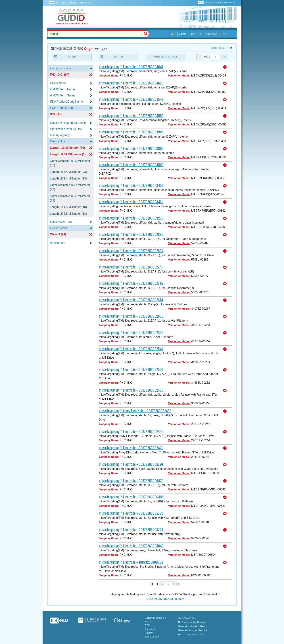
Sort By (119, 57)
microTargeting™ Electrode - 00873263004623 (131, 83)
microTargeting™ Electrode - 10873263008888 (131, 562)
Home (173, 34)
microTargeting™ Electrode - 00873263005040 (131, 546)
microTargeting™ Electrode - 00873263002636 (131, 316)
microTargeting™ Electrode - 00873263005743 (131, 530)
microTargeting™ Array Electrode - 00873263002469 (135, 411)
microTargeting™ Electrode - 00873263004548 (131, 100)
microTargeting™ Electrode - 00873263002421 (131, 448)
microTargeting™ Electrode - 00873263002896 (131, 235)
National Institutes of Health (193, 626)
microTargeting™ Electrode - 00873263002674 (131, 300)
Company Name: (109, 76)
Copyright (150, 629)
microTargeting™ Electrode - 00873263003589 (131, 165)
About (183, 34)
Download (212, 34)
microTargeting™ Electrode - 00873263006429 (131, 481)
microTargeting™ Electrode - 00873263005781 (131, 513)
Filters (72, 57)
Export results (220, 48)
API (201, 34)
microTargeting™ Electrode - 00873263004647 (131, 67)
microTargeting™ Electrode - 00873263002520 (131, 370)
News (193, 34)
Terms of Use (152, 637)
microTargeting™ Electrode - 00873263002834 (131, 251)
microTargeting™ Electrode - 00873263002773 (131, 267)
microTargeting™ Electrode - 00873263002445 (131, 432)
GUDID (72, 17)
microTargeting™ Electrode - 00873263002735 (131, 284)
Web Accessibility (187, 618)
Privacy (149, 633)
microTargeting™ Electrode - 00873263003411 (131, 202)
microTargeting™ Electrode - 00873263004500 (131, 116)
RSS (147, 625)
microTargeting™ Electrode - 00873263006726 (131, 465)
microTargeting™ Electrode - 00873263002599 (131, 333)
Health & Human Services (192, 634)
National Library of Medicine (73, 3)
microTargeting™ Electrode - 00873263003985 (131, 132)
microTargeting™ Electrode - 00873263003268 (131, 218)
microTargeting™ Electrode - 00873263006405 (131, 497)
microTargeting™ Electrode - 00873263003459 (131, 186)
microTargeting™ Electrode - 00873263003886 (131, 149)
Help (223, 34)
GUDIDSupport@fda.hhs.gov (165, 599)
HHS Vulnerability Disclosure (193, 622)
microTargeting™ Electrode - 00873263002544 (131, 349)
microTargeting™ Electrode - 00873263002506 (131, 390)
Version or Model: (179, 76)
